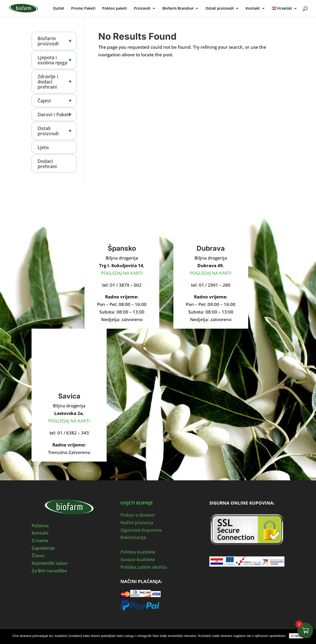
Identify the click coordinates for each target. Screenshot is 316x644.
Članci (38, 556)
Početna (40, 526)
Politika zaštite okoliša (144, 567)
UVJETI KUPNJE (137, 503)
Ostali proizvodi (220, 9)
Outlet (59, 9)
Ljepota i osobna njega (57, 60)
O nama (40, 540)
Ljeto (43, 147)
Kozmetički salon (50, 563)
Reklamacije (133, 537)
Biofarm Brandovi (178, 9)
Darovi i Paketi (57, 114)
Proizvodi (142, 9)
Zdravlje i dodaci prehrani (57, 82)
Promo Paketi (83, 9)
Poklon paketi (115, 9)
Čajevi (57, 101)
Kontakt (253, 9)
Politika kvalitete (138, 552)
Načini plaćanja (137, 522)
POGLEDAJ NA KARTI (122, 273)
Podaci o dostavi (138, 515)
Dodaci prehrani (47, 164)
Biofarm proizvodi (57, 41)
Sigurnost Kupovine (141, 530)
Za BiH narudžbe (49, 571)
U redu (296, 636)
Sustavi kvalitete (138, 559)
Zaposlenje (43, 548)
